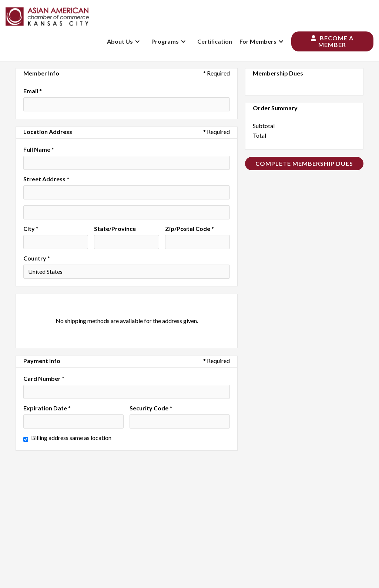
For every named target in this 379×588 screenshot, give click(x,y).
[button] (125, 41)
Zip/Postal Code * (189, 229)
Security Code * (151, 408)
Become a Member (332, 41)
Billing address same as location (71, 438)
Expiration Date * (47, 408)
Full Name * (39, 149)
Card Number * (44, 379)
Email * (33, 91)
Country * (37, 258)
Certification (215, 41)
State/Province (115, 229)
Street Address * (46, 179)
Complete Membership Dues (304, 163)
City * (31, 229)
